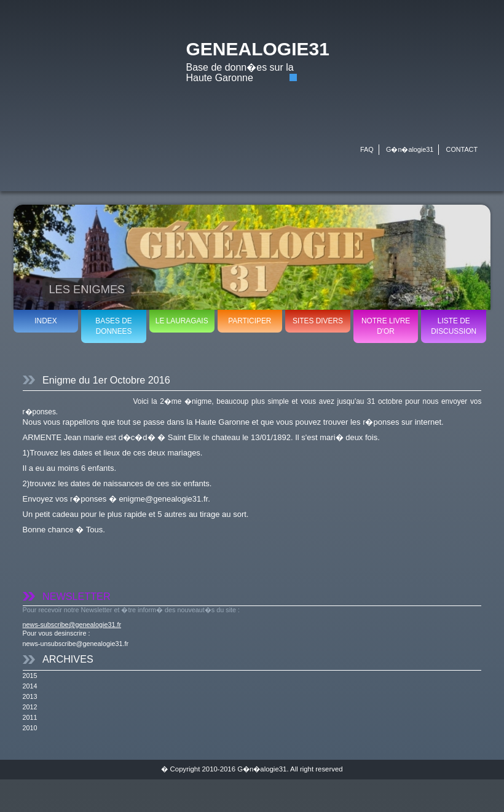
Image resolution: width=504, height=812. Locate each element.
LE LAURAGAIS (182, 321)
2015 (30, 676)
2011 (30, 717)
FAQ (367, 149)
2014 (30, 686)
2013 (30, 696)
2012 (30, 707)
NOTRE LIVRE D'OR (386, 326)
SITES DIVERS (318, 321)
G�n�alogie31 (410, 149)
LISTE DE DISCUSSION (454, 326)
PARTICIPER (250, 321)
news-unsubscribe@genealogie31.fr (76, 644)
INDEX (45, 321)
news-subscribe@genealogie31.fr (72, 625)
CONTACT (462, 149)
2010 (30, 728)
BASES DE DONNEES (113, 326)
